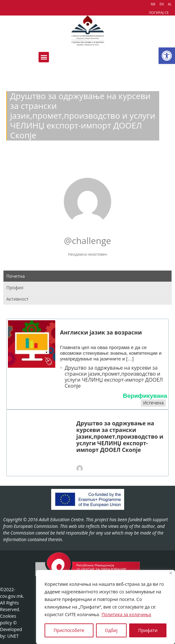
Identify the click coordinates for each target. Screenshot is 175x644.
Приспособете (69, 630)
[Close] (171, 573)
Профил (15, 288)
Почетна (15, 276)
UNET (13, 636)
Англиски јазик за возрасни (101, 332)
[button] (167, 56)
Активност (17, 299)
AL (170, 4)
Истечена (153, 403)
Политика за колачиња (126, 614)
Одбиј (111, 630)
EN (162, 4)
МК (153, 4)
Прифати (148, 630)
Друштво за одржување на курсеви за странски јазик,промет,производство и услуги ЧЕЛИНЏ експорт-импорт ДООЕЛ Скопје (114, 377)
